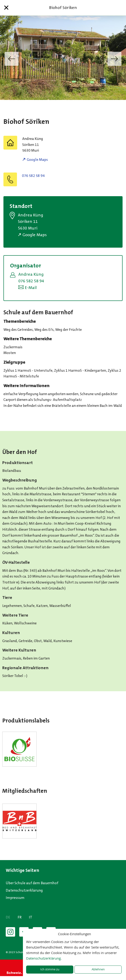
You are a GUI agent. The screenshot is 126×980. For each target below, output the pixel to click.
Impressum (15, 898)
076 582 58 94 (33, 176)
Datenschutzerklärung (24, 890)
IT (31, 917)
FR (20, 917)
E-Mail (31, 288)
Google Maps (37, 160)
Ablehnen (98, 969)
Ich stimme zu (50, 969)
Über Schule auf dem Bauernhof (32, 883)
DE (8, 917)
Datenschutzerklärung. (44, 958)
